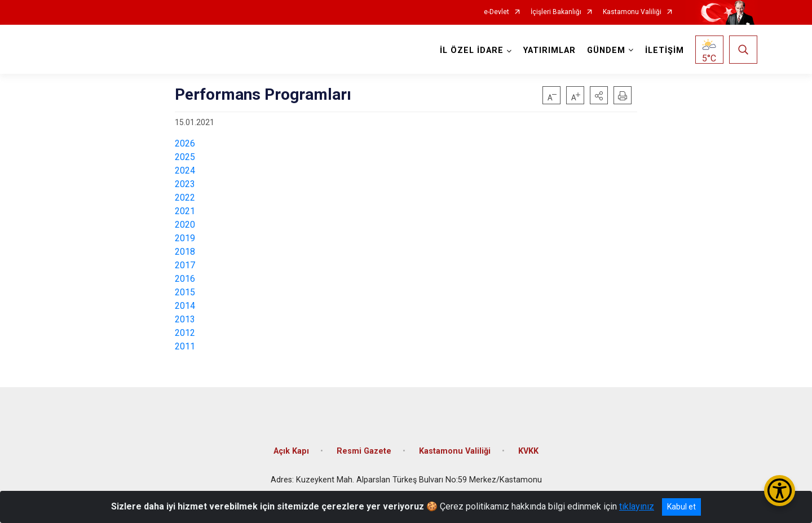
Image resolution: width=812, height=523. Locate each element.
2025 (185, 157)
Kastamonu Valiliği (632, 12)
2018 (185, 252)
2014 (185, 306)
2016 (185, 279)
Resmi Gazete (364, 451)
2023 (185, 184)
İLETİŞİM (665, 50)
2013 (185, 319)
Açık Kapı (291, 451)
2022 (185, 198)
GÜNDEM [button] (606, 50)
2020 (185, 225)
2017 (185, 265)
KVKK (528, 451)
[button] (599, 95)
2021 (185, 211)
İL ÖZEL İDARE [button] (472, 50)
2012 (185, 333)
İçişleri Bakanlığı (556, 12)
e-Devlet (497, 12)
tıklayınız (637, 506)
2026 (185, 143)
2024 (185, 170)
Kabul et (681, 507)
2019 (185, 238)
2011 (185, 346)
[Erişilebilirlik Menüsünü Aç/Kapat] (780, 491)
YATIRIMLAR (550, 50)
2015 (185, 292)
